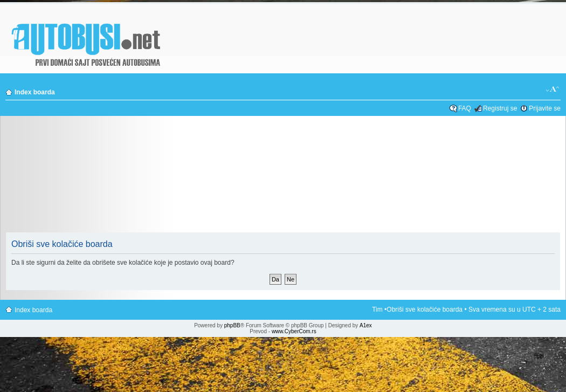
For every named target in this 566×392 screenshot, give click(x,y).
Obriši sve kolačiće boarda (424, 310)
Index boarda (35, 92)
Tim (377, 310)
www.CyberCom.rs (294, 331)
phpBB (232, 325)
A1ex (366, 325)
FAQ (465, 108)
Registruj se (500, 108)
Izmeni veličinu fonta (553, 90)
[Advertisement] (283, 177)
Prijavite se (545, 108)
